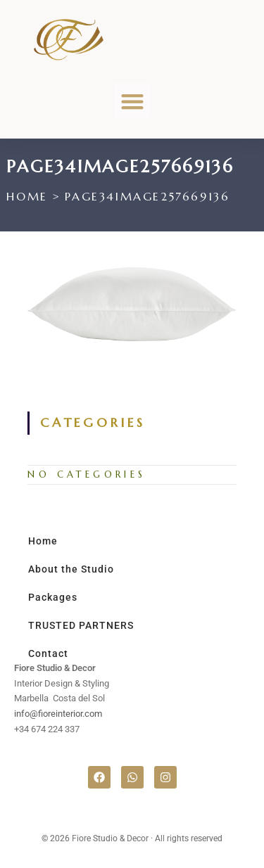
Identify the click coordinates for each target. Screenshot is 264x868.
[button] (132, 101)
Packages (53, 597)
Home (43, 541)
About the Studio (71, 569)
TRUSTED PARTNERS (81, 625)
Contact (48, 653)
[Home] (27, 196)
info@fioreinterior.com (58, 714)
